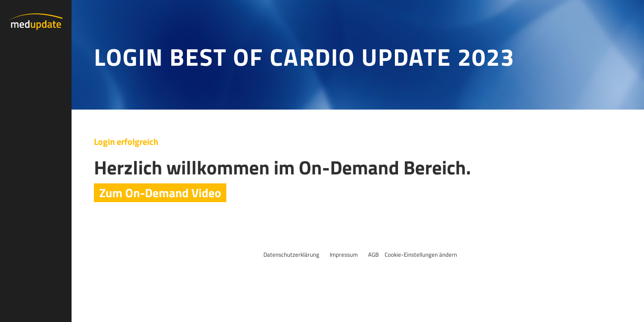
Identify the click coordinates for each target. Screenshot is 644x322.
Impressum (344, 254)
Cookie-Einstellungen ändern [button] (421, 254)
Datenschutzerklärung (291, 254)
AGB (373, 254)
